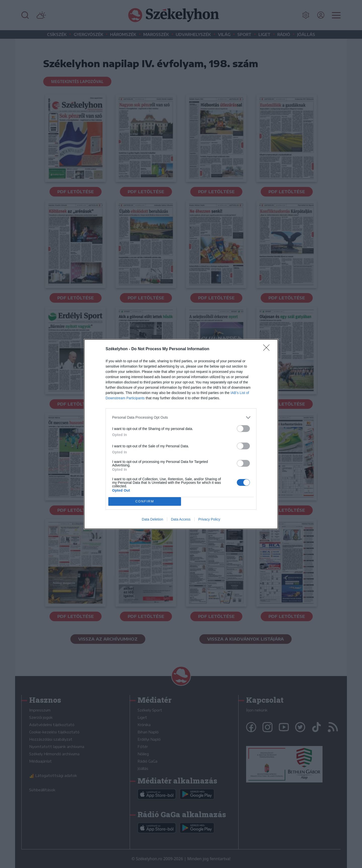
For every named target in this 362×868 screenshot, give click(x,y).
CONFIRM (145, 501)
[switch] (243, 429)
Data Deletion (152, 519)
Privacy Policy (209, 519)
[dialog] (181, 434)
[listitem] (181, 418)
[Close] (268, 349)
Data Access (181, 519)
